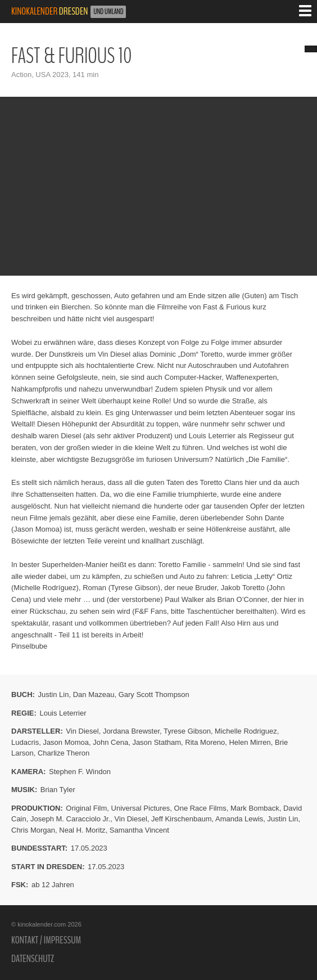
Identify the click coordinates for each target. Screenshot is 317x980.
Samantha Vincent (139, 830)
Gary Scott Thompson (154, 694)
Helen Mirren (250, 742)
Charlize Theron (64, 753)
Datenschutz (33, 959)
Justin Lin (54, 694)
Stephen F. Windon (80, 772)
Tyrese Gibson (187, 731)
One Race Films (200, 808)
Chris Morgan (33, 830)
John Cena (110, 742)
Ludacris (25, 742)
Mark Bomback (255, 808)
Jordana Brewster (131, 731)
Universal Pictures (141, 808)
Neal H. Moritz (82, 830)
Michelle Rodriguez (246, 731)
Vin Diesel (82, 731)
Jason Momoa (66, 742)
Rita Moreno (205, 742)
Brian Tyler (58, 790)
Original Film (86, 808)
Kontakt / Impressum (46, 940)
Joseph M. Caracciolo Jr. (70, 819)
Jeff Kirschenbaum (181, 819)
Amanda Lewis (239, 819)
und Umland (108, 12)
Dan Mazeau (94, 694)
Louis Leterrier (63, 713)
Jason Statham (157, 742)
